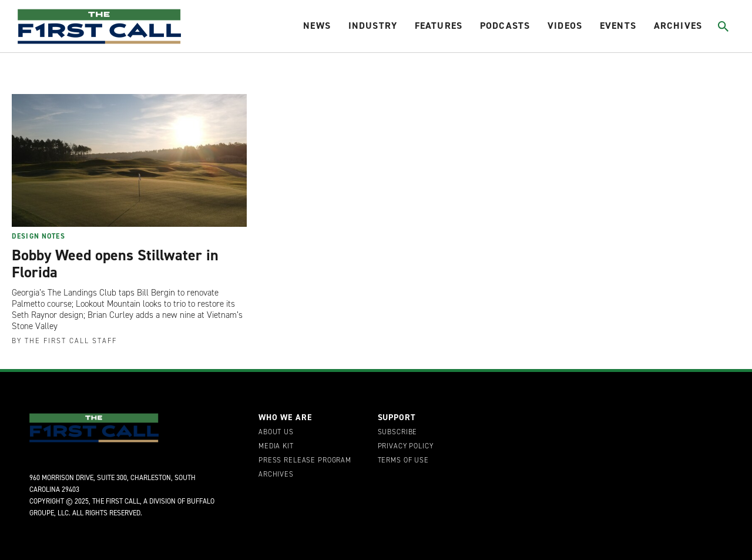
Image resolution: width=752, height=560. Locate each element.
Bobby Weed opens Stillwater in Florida (115, 264)
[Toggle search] (724, 26)
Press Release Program (305, 461)
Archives (678, 26)
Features (439, 26)
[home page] (99, 26)
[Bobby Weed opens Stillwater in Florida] (129, 160)
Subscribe (398, 432)
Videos (565, 26)
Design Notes (38, 236)
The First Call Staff (71, 341)
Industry (373, 26)
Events (618, 26)
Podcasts (505, 26)
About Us (276, 432)
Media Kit (276, 447)
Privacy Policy (406, 447)
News (317, 26)
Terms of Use (403, 461)
